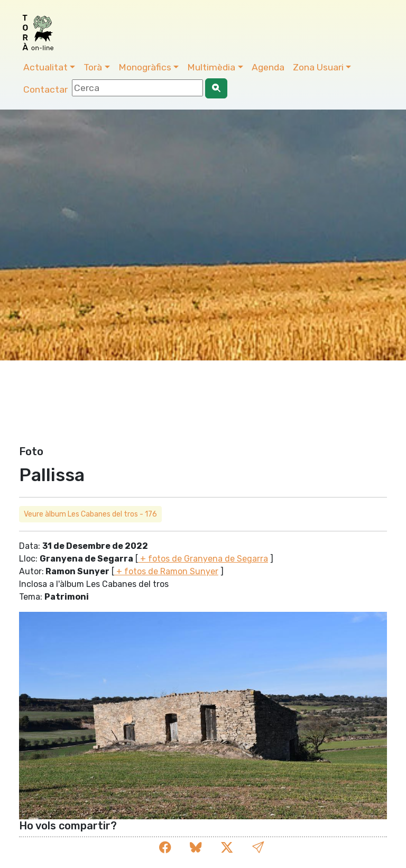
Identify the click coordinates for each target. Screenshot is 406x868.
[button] (258, 848)
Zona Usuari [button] (318, 67)
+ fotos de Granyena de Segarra (203, 559)
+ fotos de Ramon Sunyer (166, 571)
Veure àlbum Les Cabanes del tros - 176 (90, 514)
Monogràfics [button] (145, 67)
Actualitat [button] (45, 67)
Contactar (45, 89)
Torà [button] (93, 67)
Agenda (268, 67)
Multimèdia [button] (211, 67)
